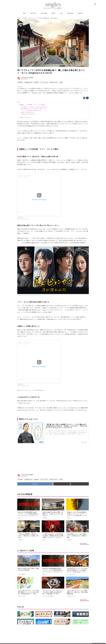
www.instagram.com (23, 219)
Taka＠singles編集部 (48, 596)
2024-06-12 (25, 79)
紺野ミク (20, 518)
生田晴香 (45, 518)
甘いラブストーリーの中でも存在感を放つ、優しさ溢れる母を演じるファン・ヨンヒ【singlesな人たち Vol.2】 (51, 71)
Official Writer (71, 574)
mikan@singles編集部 (27, 77)
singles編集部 (22, 574)
